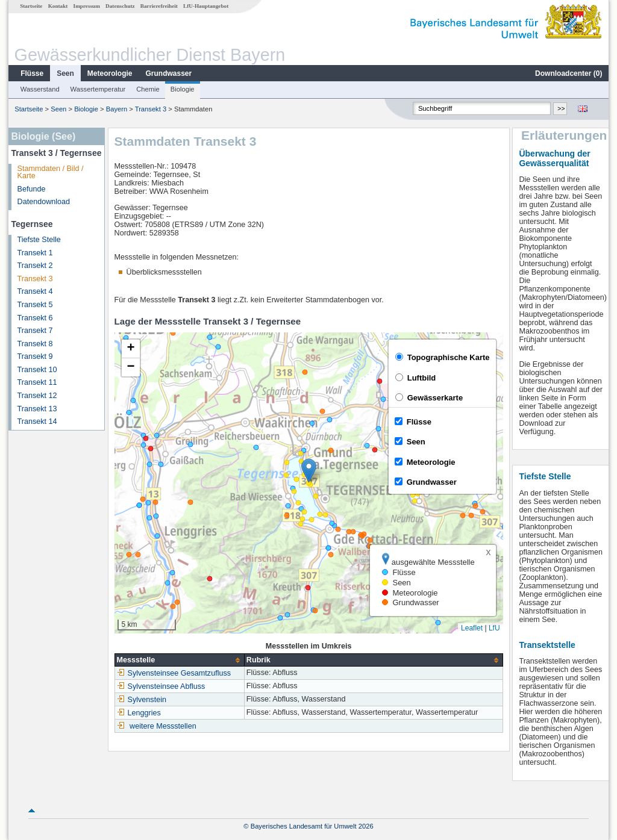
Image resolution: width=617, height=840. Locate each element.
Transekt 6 (35, 318)
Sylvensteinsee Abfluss (161, 686)
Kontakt (58, 6)
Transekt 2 (35, 266)
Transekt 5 (35, 305)
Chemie (148, 89)
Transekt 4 (35, 291)
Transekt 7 (35, 331)
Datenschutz (120, 6)
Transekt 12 (37, 396)
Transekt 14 (37, 422)
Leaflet (472, 628)
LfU (494, 628)
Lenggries (139, 713)
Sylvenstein (142, 700)
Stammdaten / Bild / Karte (51, 173)
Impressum (87, 6)
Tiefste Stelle (39, 240)
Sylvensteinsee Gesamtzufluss (174, 673)
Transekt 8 (35, 344)
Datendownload (44, 202)
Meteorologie (110, 73)
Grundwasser (169, 73)
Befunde (32, 189)
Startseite (31, 6)
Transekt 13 (37, 409)
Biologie (183, 89)
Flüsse (32, 73)
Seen (65, 73)
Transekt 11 (37, 382)
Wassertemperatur (98, 89)
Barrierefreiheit (159, 6)
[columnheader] (179, 660)
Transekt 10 (37, 370)
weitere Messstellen (163, 726)
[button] (309, 471)
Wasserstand (40, 89)
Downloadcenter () (568, 73)
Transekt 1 (35, 253)
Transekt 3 (151, 109)
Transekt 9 (35, 356)
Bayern (117, 109)
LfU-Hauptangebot (206, 6)
